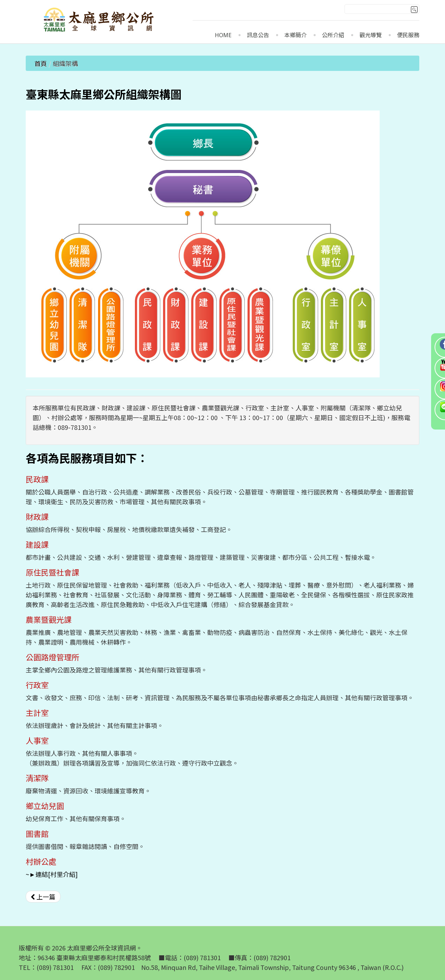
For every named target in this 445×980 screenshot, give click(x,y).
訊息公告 (258, 35)
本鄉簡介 (296, 35)
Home (223, 35)
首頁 (41, 63)
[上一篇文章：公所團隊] (43, 897)
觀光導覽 (371, 35)
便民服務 (408, 35)
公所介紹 (333, 35)
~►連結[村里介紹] (52, 874)
